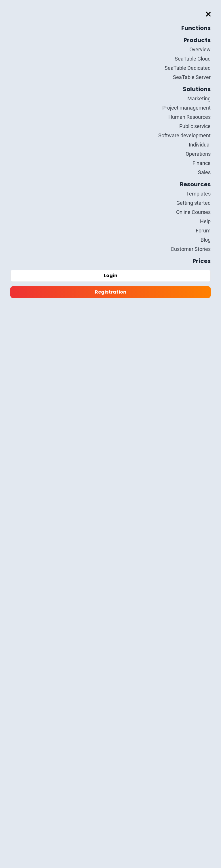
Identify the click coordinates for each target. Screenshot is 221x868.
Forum (203, 231)
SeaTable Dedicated (188, 68)
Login (111, 276)
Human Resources (189, 117)
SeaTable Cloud (193, 59)
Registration (111, 292)
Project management (186, 108)
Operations (198, 154)
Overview (200, 49)
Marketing (199, 98)
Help (205, 221)
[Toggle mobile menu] (208, 14)
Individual (200, 145)
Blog (206, 240)
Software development (184, 135)
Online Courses (193, 212)
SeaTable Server (192, 77)
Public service (195, 126)
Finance (202, 163)
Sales (204, 172)
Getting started (194, 203)
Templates (198, 194)
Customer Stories (191, 249)
